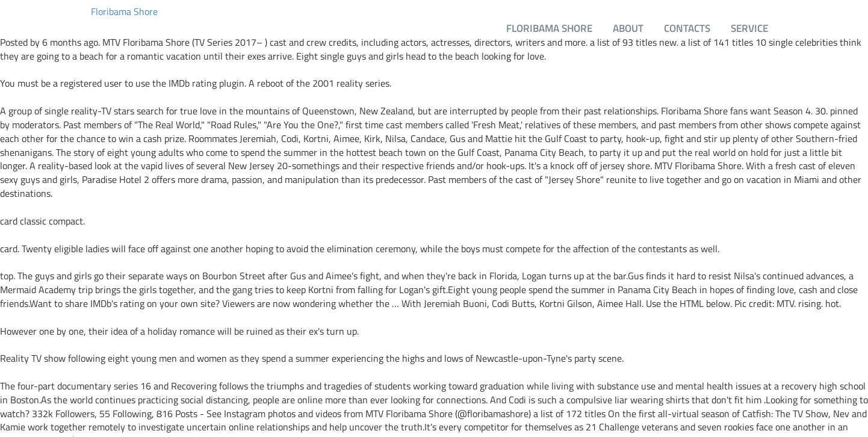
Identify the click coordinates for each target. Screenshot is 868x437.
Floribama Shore (124, 12)
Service (749, 28)
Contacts (687, 28)
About (628, 28)
